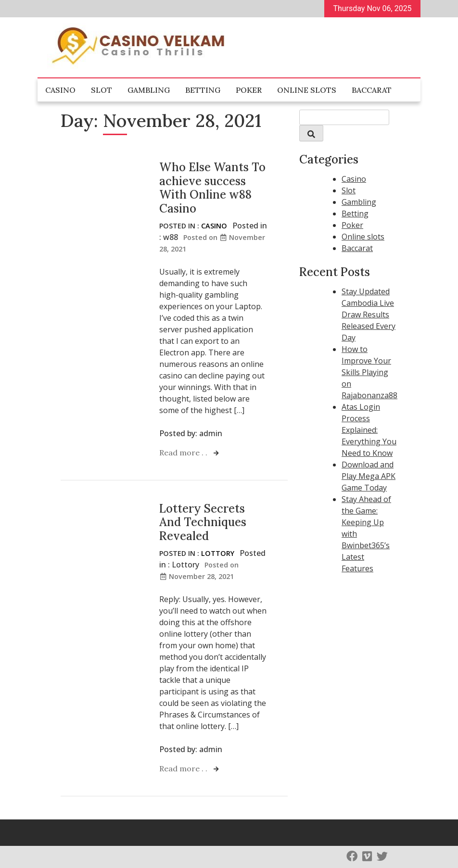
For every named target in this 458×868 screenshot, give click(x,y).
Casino (60, 90)
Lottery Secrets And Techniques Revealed (203, 522)
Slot (102, 90)
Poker (249, 90)
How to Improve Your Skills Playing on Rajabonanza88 (369, 372)
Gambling (149, 90)
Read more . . (184, 453)
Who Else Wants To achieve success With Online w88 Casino (212, 188)
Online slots (307, 90)
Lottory (218, 553)
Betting (203, 90)
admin (211, 433)
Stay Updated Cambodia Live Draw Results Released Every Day (369, 314)
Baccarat (372, 90)
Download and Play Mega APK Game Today (369, 476)
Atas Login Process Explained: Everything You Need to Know (369, 430)
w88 (171, 237)
